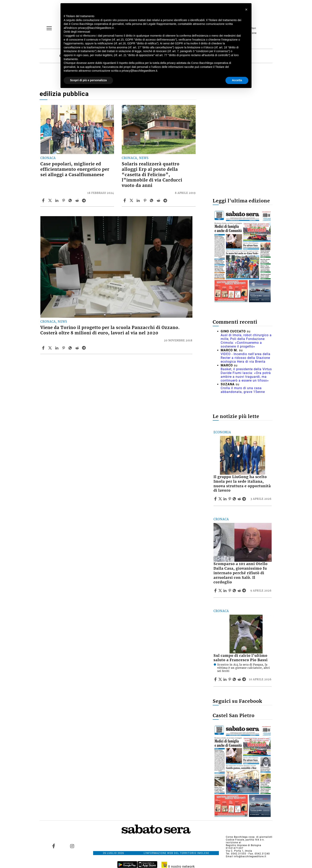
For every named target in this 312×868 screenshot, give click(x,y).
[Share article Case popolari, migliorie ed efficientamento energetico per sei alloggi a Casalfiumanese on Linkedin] (57, 200)
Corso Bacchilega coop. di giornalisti (249, 837)
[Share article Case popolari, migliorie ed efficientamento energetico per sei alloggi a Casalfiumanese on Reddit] (78, 200)
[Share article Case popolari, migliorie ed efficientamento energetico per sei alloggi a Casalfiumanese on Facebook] (44, 200)
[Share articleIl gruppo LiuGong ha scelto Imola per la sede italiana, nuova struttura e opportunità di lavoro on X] (221, 499)
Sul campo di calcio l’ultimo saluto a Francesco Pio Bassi (241, 658)
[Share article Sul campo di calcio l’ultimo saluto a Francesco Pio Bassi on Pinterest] (230, 679)
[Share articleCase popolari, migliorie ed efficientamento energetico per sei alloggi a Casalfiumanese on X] (51, 200)
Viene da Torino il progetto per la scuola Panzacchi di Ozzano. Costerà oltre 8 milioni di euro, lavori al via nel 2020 (110, 330)
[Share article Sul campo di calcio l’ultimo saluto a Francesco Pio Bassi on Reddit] (240, 679)
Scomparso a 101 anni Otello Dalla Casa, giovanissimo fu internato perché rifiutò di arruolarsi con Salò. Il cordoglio (241, 573)
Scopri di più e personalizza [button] (88, 80)
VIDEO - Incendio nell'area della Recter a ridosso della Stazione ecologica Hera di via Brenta (246, 358)
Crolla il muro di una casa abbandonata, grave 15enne (243, 390)
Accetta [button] (237, 80)
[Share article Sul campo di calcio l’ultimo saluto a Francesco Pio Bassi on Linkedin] (225, 679)
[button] (246, 10)
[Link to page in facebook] (54, 846)
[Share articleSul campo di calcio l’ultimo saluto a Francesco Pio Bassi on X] (221, 679)
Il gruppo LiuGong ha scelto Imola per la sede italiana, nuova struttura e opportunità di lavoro (242, 484)
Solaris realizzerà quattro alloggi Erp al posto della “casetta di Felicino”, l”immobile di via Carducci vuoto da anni (152, 175)
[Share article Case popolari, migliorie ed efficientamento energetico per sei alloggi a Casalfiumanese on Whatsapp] (71, 200)
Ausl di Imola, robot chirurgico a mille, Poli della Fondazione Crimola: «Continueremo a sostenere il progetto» (246, 341)
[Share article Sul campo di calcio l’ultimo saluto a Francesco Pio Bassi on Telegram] (245, 679)
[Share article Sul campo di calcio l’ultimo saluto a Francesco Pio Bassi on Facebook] (216, 679)
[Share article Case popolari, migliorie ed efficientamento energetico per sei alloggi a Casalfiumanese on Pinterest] (64, 200)
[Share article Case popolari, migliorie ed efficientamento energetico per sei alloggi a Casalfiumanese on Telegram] (84, 200)
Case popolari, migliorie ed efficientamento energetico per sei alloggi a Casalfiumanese (75, 169)
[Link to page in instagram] (72, 846)
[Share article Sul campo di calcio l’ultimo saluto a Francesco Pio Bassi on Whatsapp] (235, 679)
